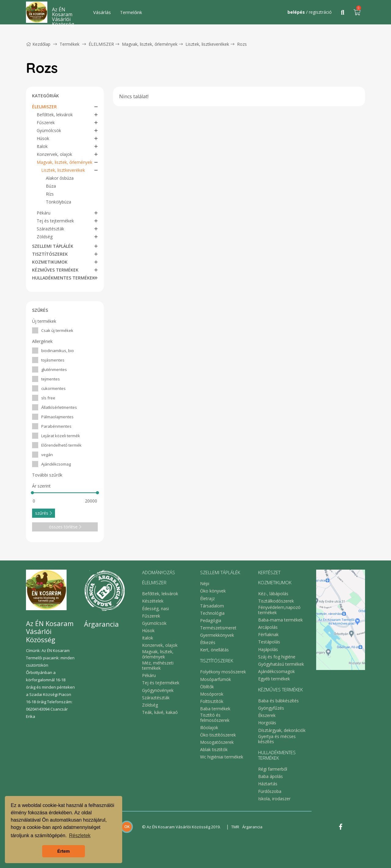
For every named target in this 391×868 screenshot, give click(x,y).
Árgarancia (252, 827)
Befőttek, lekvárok (55, 115)
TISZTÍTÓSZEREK (50, 254)
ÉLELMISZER (101, 44)
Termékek (69, 44)
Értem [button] (64, 851)
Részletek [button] (80, 836)
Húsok (43, 138)
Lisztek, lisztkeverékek (207, 44)
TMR (235, 827)
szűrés (44, 513)
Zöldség (45, 237)
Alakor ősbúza (60, 178)
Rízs (50, 194)
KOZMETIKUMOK (50, 262)
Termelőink (131, 12)
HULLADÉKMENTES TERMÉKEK (64, 278)
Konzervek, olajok (54, 154)
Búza (51, 186)
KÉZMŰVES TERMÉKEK (55, 270)
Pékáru (44, 213)
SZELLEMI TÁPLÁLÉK (53, 246)
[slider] (32, 493)
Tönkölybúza (58, 202)
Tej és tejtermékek (55, 221)
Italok (42, 146)
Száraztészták (50, 229)
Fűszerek (46, 122)
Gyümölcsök (49, 130)
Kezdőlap (38, 44)
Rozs (242, 44)
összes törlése (65, 527)
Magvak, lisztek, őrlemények (150, 44)
